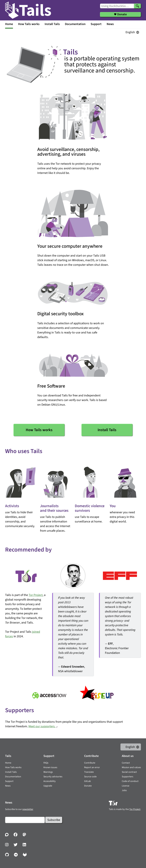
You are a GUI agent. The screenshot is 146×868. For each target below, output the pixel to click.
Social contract (129, 772)
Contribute (90, 763)
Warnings (48, 772)
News (110, 24)
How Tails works (29, 24)
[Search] (137, 6)
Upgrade (48, 786)
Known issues (50, 767)
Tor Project (36, 595)
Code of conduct (130, 781)
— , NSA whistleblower (73, 634)
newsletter (28, 809)
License (126, 786)
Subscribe (54, 820)
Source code (90, 777)
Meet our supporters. (42, 726)
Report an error (92, 767)
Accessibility (50, 781)
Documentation (75, 24)
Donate (88, 786)
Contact (126, 763)
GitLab (87, 781)
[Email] (25, 820)
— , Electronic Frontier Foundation (120, 625)
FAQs (46, 763)
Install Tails (52, 24)
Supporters (128, 777)
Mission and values (131, 767)
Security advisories (53, 777)
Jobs (124, 790)
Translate (89, 772)
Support (96, 24)
